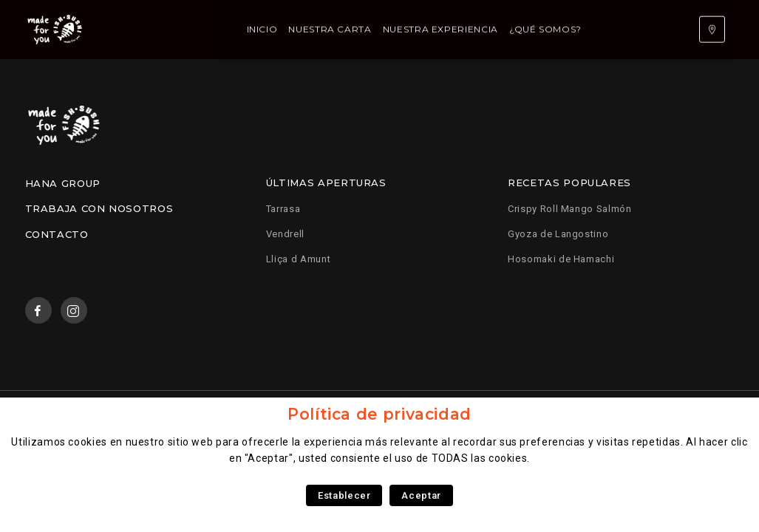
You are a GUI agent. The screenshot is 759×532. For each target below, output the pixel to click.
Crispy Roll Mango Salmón (569, 209)
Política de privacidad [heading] (379, 414)
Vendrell (285, 234)
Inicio (192, 29)
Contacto (57, 234)
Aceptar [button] (421, 495)
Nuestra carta (259, 29)
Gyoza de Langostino (558, 234)
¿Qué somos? (475, 29)
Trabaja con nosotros (99, 208)
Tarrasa (283, 209)
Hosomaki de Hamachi (561, 259)
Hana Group (63, 183)
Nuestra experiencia (370, 29)
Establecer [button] (344, 495)
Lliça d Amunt (298, 259)
